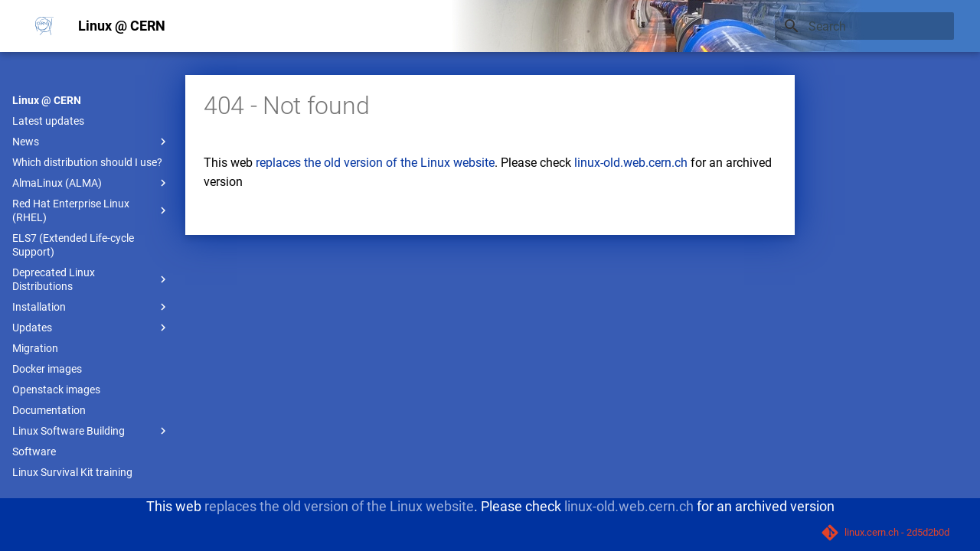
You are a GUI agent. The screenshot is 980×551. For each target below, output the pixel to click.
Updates (91, 328)
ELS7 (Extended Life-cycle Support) (73, 245)
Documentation (49, 410)
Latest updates (48, 121)
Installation (91, 307)
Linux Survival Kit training (72, 472)
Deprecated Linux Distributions (91, 279)
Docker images (47, 369)
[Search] (864, 26)
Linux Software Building (91, 431)
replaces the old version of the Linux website (375, 163)
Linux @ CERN (47, 100)
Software (34, 452)
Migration (35, 348)
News (91, 142)
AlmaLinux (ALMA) (91, 183)
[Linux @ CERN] (44, 26)
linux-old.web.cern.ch (631, 163)
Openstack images (56, 390)
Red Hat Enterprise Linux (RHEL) (91, 210)
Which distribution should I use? (87, 162)
